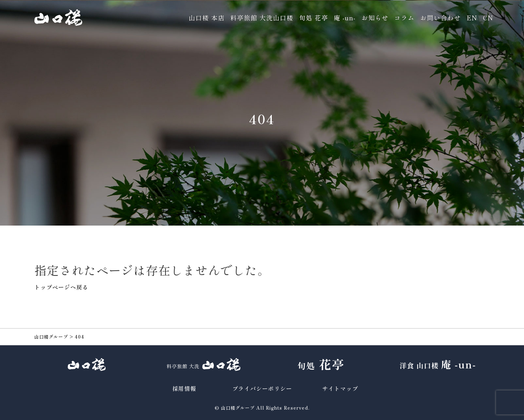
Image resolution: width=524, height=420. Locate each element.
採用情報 (184, 388)
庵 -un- (345, 18)
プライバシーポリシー (262, 388)
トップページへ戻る (61, 287)
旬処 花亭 (314, 18)
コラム (404, 18)
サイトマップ (340, 388)
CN (488, 18)
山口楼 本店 (207, 18)
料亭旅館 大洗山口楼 (262, 18)
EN (472, 18)
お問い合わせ (440, 18)
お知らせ (375, 18)
